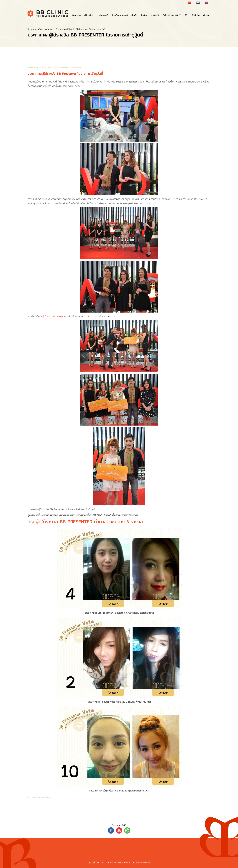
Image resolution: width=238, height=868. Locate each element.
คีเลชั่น (134, 15)
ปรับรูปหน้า (89, 15)
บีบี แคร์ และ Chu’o (172, 15)
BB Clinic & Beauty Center (118, 862)
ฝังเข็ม (144, 15)
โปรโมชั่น (196, 15)
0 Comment (62, 68)
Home (30, 29)
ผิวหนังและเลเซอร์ (120, 15)
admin (78, 68)
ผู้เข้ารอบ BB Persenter (55, 316)
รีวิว (187, 15)
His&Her (155, 15)
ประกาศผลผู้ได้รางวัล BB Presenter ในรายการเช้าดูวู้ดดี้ (81, 29)
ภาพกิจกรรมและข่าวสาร (45, 29)
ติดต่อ (206, 15)
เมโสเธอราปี (103, 15)
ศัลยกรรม (76, 15)
